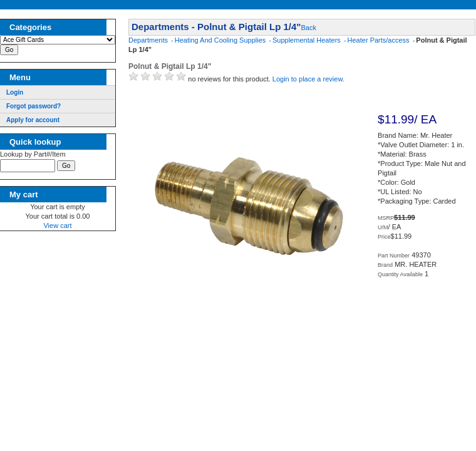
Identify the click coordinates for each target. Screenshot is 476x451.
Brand (385, 265)
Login (15, 92)
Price (384, 237)
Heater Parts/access (380, 40)
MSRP (386, 218)
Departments (149, 40)
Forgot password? (34, 106)
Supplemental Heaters (308, 40)
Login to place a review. (308, 79)
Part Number (394, 256)
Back (308, 28)
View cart (57, 227)
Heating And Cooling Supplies (221, 40)
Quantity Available (400, 274)
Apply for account (33, 120)
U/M (383, 227)
